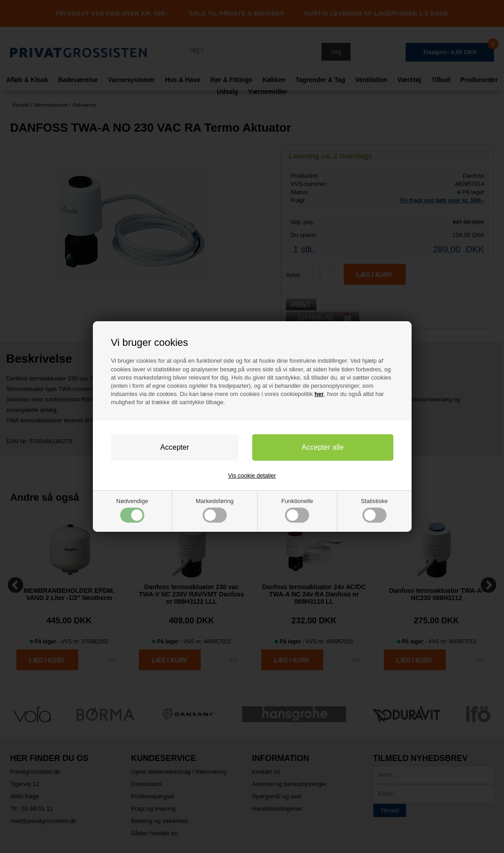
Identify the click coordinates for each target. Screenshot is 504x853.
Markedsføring (215, 510)
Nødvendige (132, 510)
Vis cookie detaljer (252, 475)
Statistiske (374, 510)
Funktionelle (297, 510)
